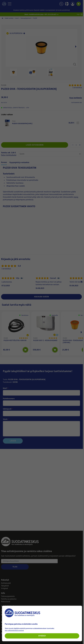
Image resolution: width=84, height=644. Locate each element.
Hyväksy (42, 636)
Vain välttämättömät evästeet (14, 630)
